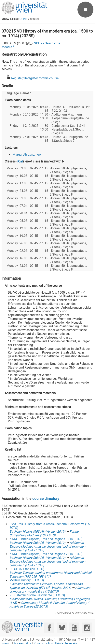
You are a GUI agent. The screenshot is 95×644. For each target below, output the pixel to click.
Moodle (7, 47)
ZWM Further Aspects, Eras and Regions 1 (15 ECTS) (46, 539)
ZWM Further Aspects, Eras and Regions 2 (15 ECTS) (46, 554)
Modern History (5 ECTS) (27, 580)
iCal (20, 161)
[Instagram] (87, 628)
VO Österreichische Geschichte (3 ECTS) (37, 595)
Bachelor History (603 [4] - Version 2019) (37, 532)
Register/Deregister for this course (35, 78)
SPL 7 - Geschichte (47, 43)
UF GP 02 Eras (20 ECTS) (27, 569)
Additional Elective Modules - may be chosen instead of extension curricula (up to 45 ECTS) (47, 546)
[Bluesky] (62, 628)
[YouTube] (74, 628)
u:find (23, 19)
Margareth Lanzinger (27, 154)
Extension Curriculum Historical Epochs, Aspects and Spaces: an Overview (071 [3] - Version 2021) (46, 586)
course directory (46, 499)
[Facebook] (49, 628)
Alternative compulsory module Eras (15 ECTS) (50, 590)
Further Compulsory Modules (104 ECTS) (44, 533)
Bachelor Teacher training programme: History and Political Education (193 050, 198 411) (50, 575)
